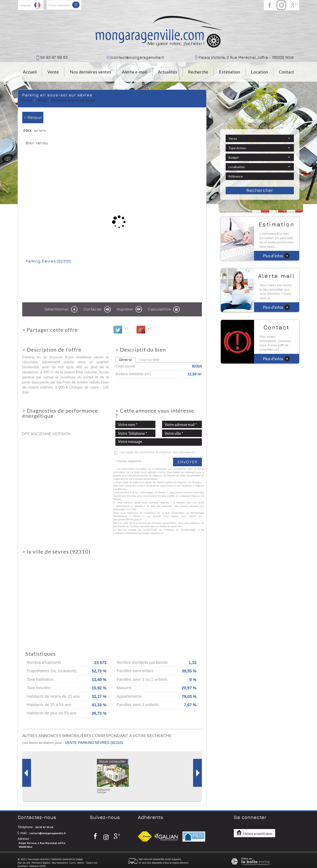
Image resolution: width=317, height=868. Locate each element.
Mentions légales (41, 863)
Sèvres (42, 101)
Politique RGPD (38, 866)
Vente (53, 72)
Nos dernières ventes (90, 72)
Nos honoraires (60, 863)
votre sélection (59, 5)
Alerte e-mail (135, 72)
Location (259, 72)
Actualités (168, 72)
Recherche (198, 72)
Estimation (229, 72)
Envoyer (187, 462)
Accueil (30, 72)
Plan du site (24, 863)
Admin (81, 863)
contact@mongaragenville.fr (138, 57)
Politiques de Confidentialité (180, 530)
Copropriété (149, 360)
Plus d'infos (276, 256)
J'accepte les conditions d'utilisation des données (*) (157, 452)
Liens (73, 863)
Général (125, 360)
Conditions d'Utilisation (125, 533)
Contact (286, 72)
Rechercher (260, 190)
